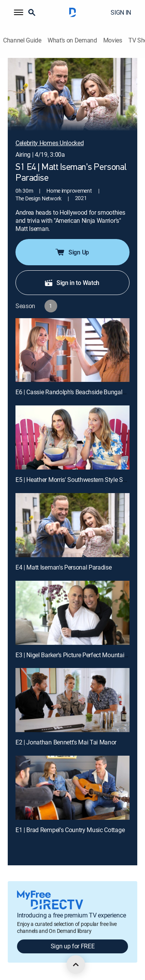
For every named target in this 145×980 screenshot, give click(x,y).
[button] (19, 12)
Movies (113, 40)
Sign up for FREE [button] (73, 946)
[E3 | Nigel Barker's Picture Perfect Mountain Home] (72, 613)
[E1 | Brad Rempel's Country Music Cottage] (72, 788)
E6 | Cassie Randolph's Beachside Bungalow (73, 392)
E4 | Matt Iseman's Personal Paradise (63, 567)
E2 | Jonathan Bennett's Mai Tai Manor (66, 742)
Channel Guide (22, 40)
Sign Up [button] (72, 252)
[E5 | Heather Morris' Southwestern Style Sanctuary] (72, 437)
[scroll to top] (76, 965)
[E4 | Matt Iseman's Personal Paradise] (72, 525)
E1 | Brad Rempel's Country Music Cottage (70, 830)
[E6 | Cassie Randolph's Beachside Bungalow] (72, 350)
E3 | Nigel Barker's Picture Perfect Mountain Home (80, 655)
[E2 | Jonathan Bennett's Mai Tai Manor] (72, 700)
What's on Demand (72, 40)
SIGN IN (121, 12)
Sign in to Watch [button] (72, 283)
